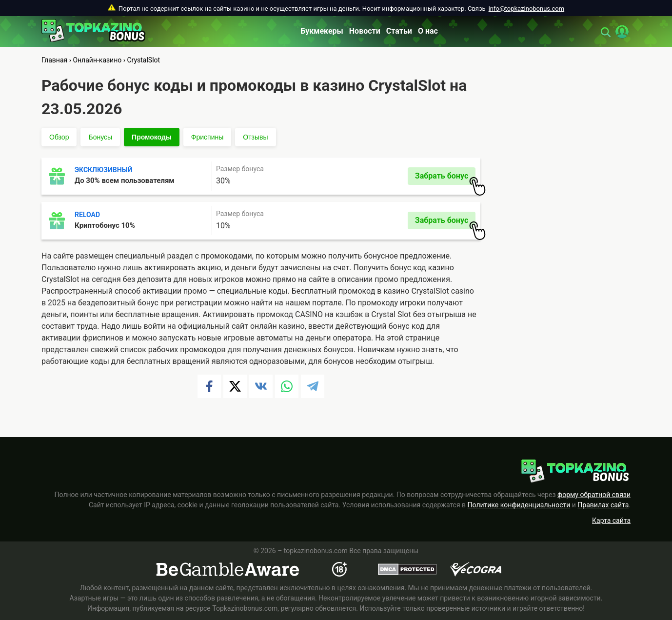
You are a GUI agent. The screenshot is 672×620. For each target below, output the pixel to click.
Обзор (59, 137)
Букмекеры (322, 31)
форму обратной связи (594, 495)
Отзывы (255, 137)
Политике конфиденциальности (519, 505)
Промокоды (152, 137)
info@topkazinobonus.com (526, 9)
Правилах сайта (603, 505)
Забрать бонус (445, 178)
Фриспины (207, 137)
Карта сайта (611, 520)
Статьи (399, 31)
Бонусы (100, 137)
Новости (365, 31)
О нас (428, 31)
